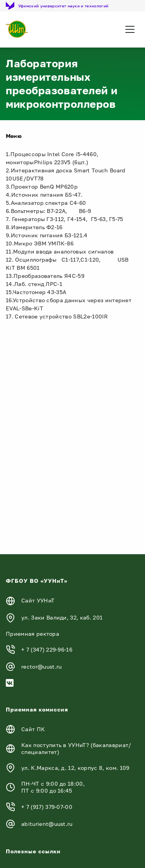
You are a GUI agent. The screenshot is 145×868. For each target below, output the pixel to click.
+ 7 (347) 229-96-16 (47, 649)
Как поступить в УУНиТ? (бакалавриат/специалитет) (76, 748)
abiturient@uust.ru (47, 824)
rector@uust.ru (41, 666)
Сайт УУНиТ (38, 600)
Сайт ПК (33, 729)
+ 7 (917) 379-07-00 (47, 807)
